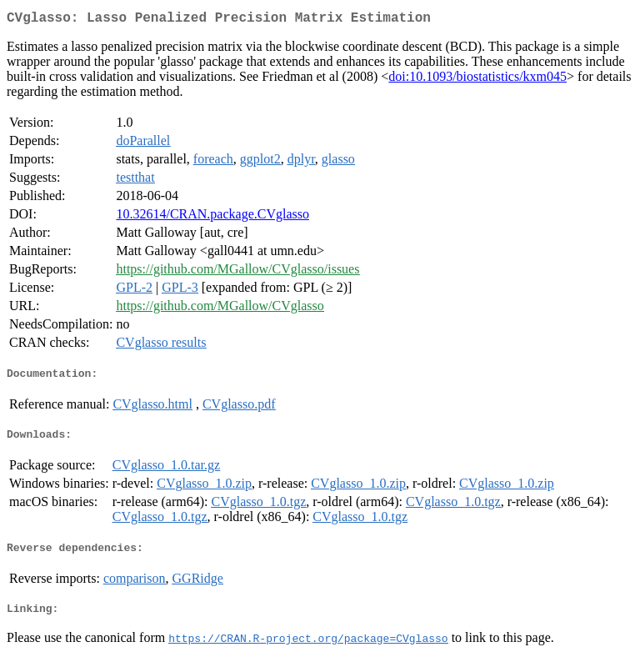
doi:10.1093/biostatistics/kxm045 (477, 80)
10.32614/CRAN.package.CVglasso (212, 217)
